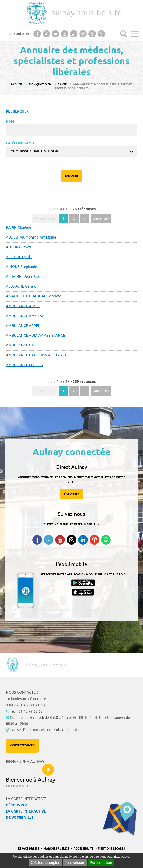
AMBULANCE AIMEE (23, 306)
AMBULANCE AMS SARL (26, 316)
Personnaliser (101, 863)
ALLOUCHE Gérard (21, 286)
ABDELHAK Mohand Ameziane (31, 237)
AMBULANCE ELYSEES (24, 365)
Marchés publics (56, 849)
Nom (10, 122)
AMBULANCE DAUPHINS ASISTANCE (36, 355)
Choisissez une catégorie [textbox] (36, 151)
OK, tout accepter (45, 863)
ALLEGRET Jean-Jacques (26, 277)
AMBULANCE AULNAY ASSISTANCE (36, 336)
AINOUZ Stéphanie (21, 267)
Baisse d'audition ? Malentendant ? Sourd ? (45, 730)
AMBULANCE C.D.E (22, 345)
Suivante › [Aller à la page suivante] (101, 218)
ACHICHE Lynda (19, 257)
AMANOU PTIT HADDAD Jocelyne (34, 296)
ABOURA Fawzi (18, 247)
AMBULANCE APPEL (23, 326)
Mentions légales (111, 849)
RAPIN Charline (19, 228)
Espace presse (29, 849)
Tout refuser (74, 863)
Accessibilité (84, 849)
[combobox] (71, 152)
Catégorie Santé (20, 143)
